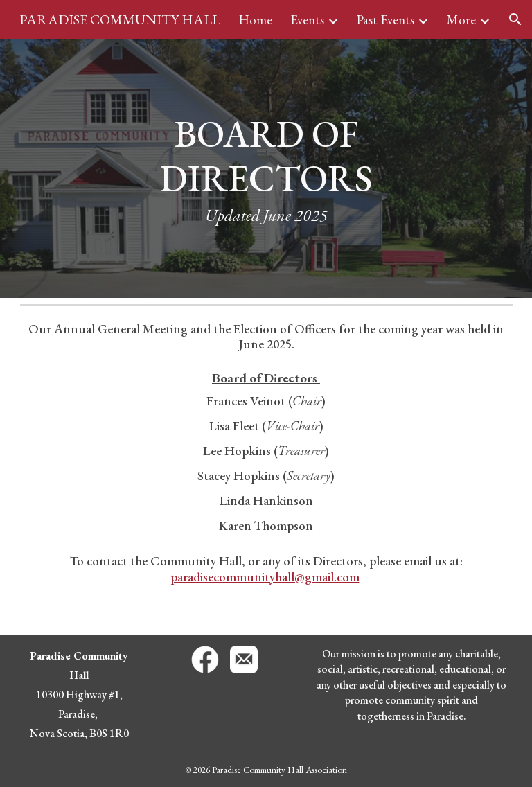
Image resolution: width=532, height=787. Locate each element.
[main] (266, 169)
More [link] (461, 20)
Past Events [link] (385, 20)
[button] (515, 19)
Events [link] (307, 20)
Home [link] (256, 20)
